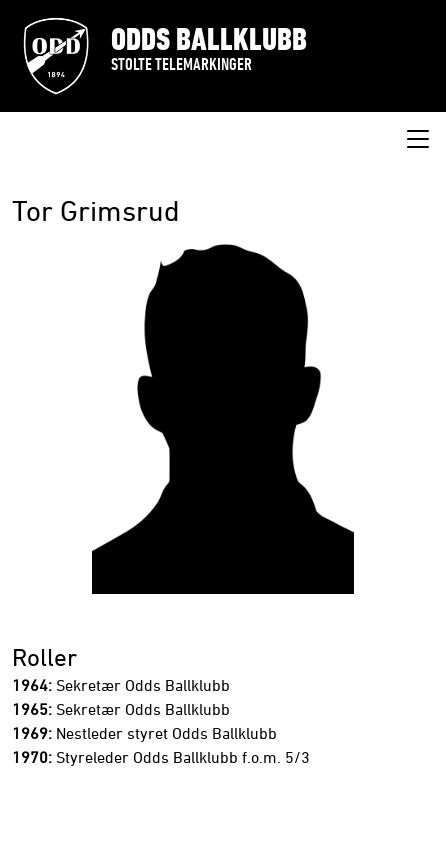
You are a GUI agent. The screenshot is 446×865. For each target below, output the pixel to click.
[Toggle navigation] (418, 140)
